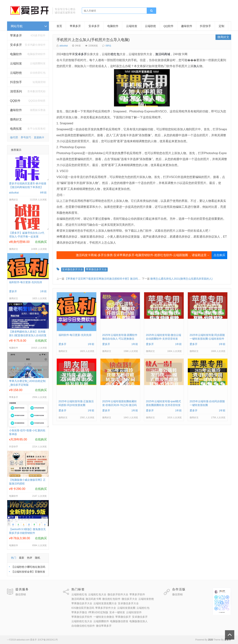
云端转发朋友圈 (126, 608)
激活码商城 (163, 54)
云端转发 (16, 63)
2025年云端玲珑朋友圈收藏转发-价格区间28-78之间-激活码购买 (119, 405)
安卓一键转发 (117, 612)
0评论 (108, 46)
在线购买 (41, 242)
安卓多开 (94, 26)
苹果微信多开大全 (96, 269)
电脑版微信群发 (119, 621)
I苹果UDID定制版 (98, 612)
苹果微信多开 (123, 617)
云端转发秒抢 (146, 599)
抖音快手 (16, 82)
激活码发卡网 (93, 599)
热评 (30, 558)
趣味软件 (16, 110)
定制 (221, 26)
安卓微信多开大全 (73, 269)
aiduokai (64, 46)
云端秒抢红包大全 (82, 621)
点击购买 (219, 255)
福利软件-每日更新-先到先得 (26, 282)
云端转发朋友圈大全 (105, 603)
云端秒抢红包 (79, 594)
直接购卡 (39, 137)
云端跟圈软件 (101, 621)
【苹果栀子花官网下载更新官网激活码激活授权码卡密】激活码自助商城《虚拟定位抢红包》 (118, 279)
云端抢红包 (143, 608)
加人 (196, 66)
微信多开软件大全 (118, 594)
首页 (59, 26)
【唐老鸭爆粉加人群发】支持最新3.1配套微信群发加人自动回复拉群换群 (28, 335)
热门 (14, 558)
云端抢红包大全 (97, 594)
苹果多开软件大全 (106, 608)
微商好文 (16, 119)
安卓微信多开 (140, 617)
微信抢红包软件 (111, 599)
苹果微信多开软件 (82, 617)
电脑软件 (113, 26)
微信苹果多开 (104, 626)
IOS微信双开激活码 (83, 608)
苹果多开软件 (137, 594)
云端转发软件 (134, 612)
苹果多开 (16, 36)
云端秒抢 (16, 73)
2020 (211, 640)
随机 (38, 558)
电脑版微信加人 (139, 621)
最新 (22, 558)
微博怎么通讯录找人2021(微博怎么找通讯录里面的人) (181, 279)
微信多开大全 (129, 599)
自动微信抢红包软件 (83, 626)
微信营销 (21, 594)
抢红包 (115, 54)
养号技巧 (26, 137)
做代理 (14, 137)
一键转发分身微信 (104, 617)
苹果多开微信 (79, 612)
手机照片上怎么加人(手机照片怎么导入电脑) (93, 40)
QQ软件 (169, 26)
